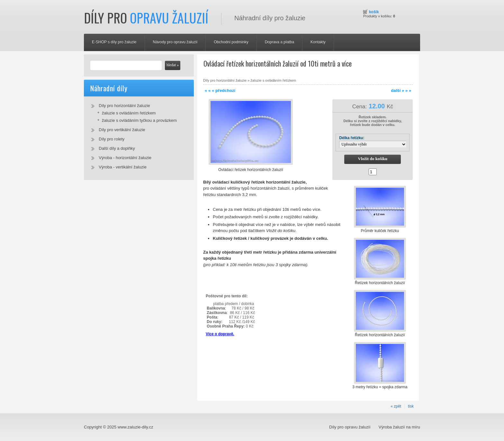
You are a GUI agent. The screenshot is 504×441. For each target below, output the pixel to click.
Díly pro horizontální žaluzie (124, 106)
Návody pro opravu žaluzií (175, 42)
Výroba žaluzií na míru (399, 427)
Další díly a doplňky (117, 148)
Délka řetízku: (352, 138)
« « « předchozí (220, 90)
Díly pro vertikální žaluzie (122, 130)
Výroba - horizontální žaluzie (125, 158)
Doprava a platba (279, 42)
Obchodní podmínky (231, 42)
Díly (146, 18)
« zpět (396, 406)
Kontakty (318, 42)
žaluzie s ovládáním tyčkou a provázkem (139, 120)
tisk (411, 406)
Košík (374, 12)
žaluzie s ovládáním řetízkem (129, 113)
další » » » (401, 90)
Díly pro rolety (112, 139)
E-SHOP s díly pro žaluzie (114, 42)
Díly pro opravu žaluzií (350, 427)
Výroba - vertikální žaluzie (123, 167)
